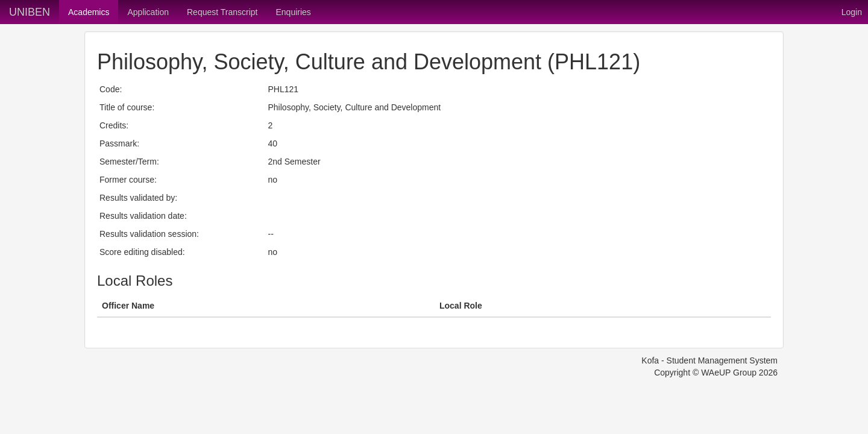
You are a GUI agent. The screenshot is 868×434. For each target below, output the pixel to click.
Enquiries (293, 12)
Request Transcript (222, 12)
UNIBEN (30, 12)
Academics (89, 12)
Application (148, 12)
